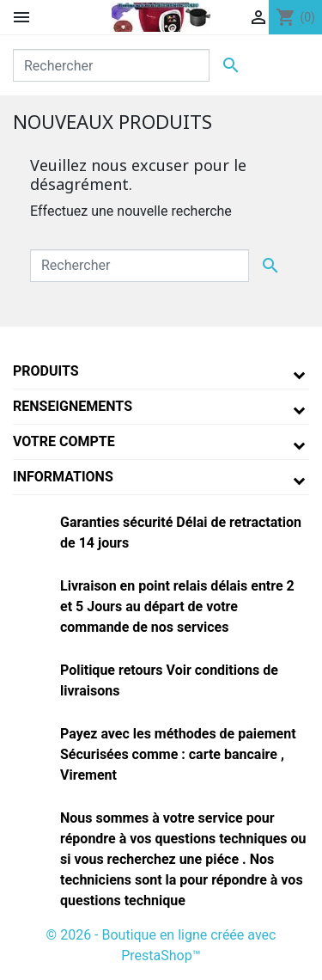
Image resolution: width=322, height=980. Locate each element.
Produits (46, 371)
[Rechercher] (111, 65)
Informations (63, 477)
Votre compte (64, 441)
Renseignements (73, 406)
